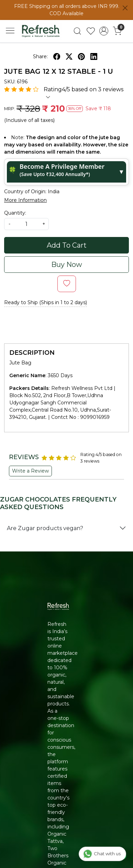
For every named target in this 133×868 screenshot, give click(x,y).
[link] (77, 31)
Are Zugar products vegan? (45, 528)
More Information (25, 200)
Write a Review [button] (30, 471)
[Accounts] (104, 31)
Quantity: (15, 213)
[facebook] (57, 56)
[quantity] (26, 224)
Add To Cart (67, 245)
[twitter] (69, 56)
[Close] (125, 8)
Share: (40, 56)
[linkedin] (94, 56)
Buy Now (67, 265)
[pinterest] (81, 56)
